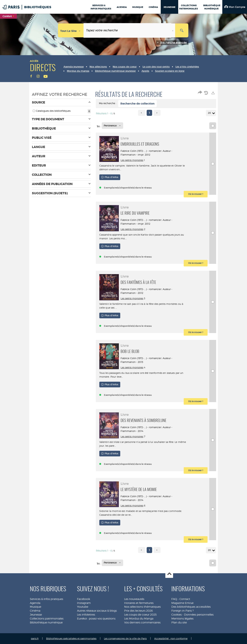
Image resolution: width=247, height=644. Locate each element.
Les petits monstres (133, 160)
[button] (235, 7)
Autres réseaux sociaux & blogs (97, 611)
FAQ (174, 599)
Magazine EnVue (182, 603)
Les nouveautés (134, 599)
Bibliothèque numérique (46, 622)
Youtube (83, 607)
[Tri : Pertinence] (112, 126)
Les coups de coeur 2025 (140, 615)
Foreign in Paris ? (183, 611)
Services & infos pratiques (46, 599)
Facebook (84, 599)
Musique (36, 607)
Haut (169, 574)
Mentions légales (182, 619)
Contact (185, 599)
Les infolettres (86, 615)
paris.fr (35, 638)
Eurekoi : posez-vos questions (96, 619)
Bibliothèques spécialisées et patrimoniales (71, 638)
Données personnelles (199, 615)
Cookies (177, 615)
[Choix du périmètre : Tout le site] (71, 30)
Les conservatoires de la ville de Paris (125, 638)
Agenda (35, 603)
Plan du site (179, 622)
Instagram (84, 603)
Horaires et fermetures (139, 603)
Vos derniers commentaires (142, 622)
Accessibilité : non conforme (171, 638)
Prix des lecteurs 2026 (139, 611)
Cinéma (35, 611)
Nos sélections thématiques (142, 607)
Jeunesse (36, 615)
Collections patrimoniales (47, 619)
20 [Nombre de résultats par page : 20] (210, 113)
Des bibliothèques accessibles (191, 607)
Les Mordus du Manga (139, 619)
